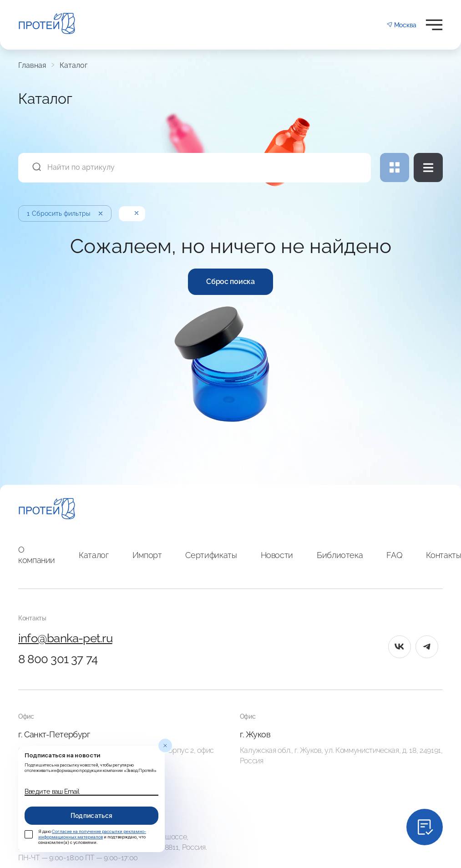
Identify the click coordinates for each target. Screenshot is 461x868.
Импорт (147, 555)
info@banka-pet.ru (65, 638)
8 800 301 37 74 (58, 659)
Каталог (73, 66)
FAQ (394, 555)
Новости (277, 555)
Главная (32, 66)
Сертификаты (211, 555)
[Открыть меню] (434, 25)
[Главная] (47, 510)
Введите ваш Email (52, 792)
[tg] (427, 647)
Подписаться (92, 816)
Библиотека (340, 555)
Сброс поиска (230, 282)
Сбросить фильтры (65, 213)
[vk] (400, 647)
